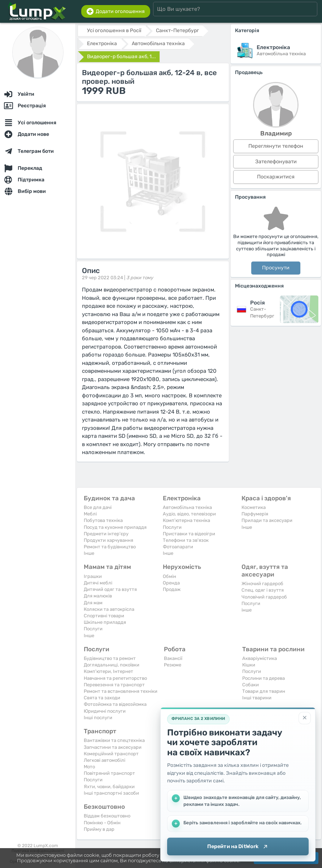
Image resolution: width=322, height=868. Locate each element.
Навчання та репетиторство (115, 678)
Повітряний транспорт (109, 773)
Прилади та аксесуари (267, 520)
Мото (89, 767)
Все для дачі (98, 507)
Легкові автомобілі (105, 760)
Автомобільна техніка (187, 507)
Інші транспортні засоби (111, 793)
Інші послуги (98, 718)
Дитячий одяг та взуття (110, 589)
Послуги (172, 527)
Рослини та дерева (264, 678)
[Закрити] (305, 718)
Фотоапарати (178, 547)
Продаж (172, 589)
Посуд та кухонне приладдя (115, 527)
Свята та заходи (102, 698)
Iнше (89, 553)
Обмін (169, 576)
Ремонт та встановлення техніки (121, 691)
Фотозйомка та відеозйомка (115, 704)
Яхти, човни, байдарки (109, 787)
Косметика (254, 507)
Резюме (173, 665)
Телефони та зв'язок (186, 540)
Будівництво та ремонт (110, 658)
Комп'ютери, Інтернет (108, 671)
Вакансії (173, 658)
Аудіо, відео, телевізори (189, 514)
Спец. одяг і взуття (263, 590)
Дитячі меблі (98, 583)
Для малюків (98, 596)
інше (247, 610)
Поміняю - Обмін (102, 823)
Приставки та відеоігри (189, 534)
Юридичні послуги (105, 711)
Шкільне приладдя (105, 622)
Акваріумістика (260, 658)
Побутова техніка (103, 520)
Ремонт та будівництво (110, 547)
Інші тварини (257, 698)
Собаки (251, 685)
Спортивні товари (104, 616)
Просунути (276, 268)
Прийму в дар (99, 829)
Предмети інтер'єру (106, 534)
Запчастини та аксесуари (113, 747)
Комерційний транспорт (111, 754)
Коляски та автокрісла (109, 609)
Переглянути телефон (276, 146)
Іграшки (93, 576)
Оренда (171, 583)
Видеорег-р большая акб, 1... (121, 57)
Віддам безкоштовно (107, 816)
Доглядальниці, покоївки (112, 665)
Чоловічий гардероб (264, 597)
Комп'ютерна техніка (186, 520)
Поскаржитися (276, 177)
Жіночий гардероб (262, 584)
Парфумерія (255, 514)
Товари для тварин (264, 691)
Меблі (90, 514)
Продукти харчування (108, 540)
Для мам (93, 603)
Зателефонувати (276, 162)
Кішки (249, 665)
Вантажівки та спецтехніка (114, 740)
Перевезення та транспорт (114, 685)
